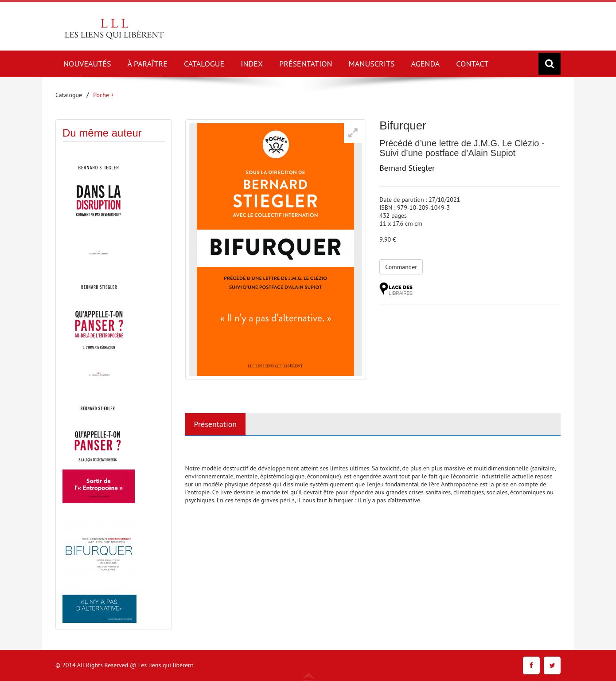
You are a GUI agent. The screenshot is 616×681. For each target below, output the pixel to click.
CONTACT (472, 64)
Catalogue (69, 95)
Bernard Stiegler (407, 168)
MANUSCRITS (372, 64)
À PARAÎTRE (148, 64)
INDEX (252, 64)
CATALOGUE (204, 64)
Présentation (216, 424)
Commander (401, 267)
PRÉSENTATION (306, 64)
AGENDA (426, 64)
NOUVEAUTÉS (87, 64)
